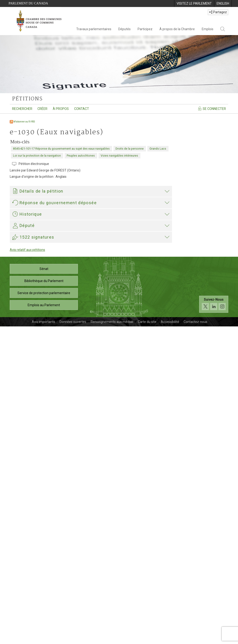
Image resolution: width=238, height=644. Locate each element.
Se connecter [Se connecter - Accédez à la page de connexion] (212, 108)
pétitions (27, 99)
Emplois (208, 29)
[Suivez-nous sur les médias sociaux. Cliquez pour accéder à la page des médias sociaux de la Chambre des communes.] (214, 622)
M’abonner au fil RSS (22, 122)
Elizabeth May (24, 468)
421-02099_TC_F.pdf (34, 411)
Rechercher (22, 109)
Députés (124, 29)
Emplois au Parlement (44, 623)
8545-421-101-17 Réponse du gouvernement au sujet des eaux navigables (61, 149)
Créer (42, 109)
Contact (82, 109)
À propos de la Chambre (177, 29)
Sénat (44, 586)
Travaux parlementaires (94, 29)
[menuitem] (194, 3)
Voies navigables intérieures (119, 156)
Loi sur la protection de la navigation (37, 156)
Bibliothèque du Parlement (44, 598)
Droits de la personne (130, 149)
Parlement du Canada (28, 3)
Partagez (218, 12)
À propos (61, 109)
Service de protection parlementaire (44, 611)
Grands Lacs (158, 149)
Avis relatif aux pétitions (27, 567)
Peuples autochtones (81, 156)
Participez (145, 29)
